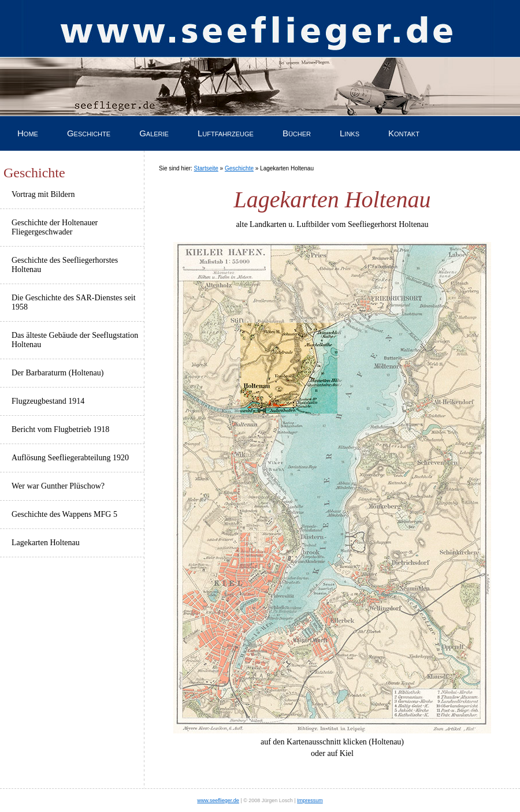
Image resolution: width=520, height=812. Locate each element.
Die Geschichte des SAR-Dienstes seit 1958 (74, 302)
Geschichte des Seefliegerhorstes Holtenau (65, 265)
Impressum (310, 800)
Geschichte (89, 133)
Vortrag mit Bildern (43, 194)
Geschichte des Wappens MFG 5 (64, 514)
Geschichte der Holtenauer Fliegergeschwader (55, 227)
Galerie (154, 133)
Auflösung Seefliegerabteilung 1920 (70, 458)
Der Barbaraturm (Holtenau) (57, 373)
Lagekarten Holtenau (46, 543)
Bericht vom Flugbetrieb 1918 (60, 429)
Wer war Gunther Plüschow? (58, 486)
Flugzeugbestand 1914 (48, 401)
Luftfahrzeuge (226, 133)
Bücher (297, 133)
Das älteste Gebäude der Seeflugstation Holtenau (75, 340)
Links (350, 133)
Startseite (206, 168)
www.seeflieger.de (218, 800)
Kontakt (404, 133)
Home (28, 133)
